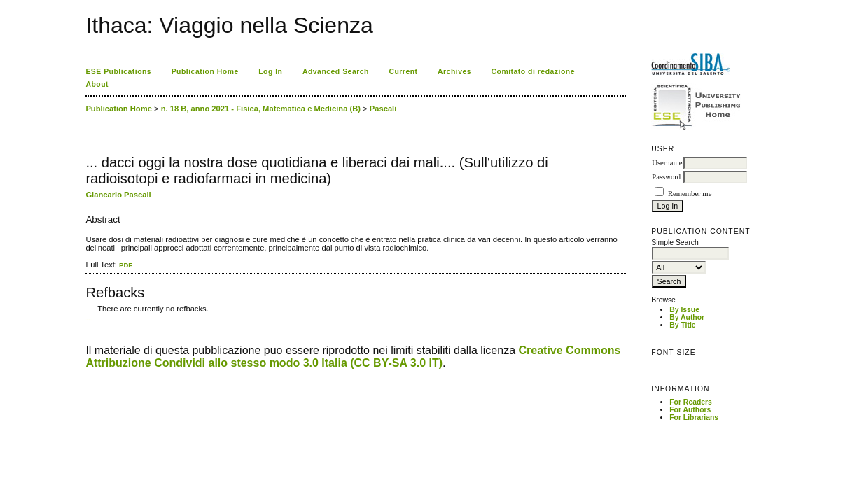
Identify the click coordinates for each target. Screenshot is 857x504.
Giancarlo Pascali (118, 195)
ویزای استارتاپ (90, 320)
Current (403, 72)
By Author (687, 317)
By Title (682, 325)
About (97, 84)
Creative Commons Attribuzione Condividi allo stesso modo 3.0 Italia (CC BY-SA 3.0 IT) (353, 357)
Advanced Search (336, 72)
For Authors (690, 410)
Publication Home (205, 72)
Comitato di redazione (533, 72)
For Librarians (694, 418)
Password (666, 177)
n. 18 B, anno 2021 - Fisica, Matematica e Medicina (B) (261, 108)
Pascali (383, 108)
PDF (126, 265)
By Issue (684, 310)
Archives (454, 72)
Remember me (690, 194)
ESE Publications (118, 72)
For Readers (691, 402)
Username (667, 163)
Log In (270, 72)
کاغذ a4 (86, 320)
